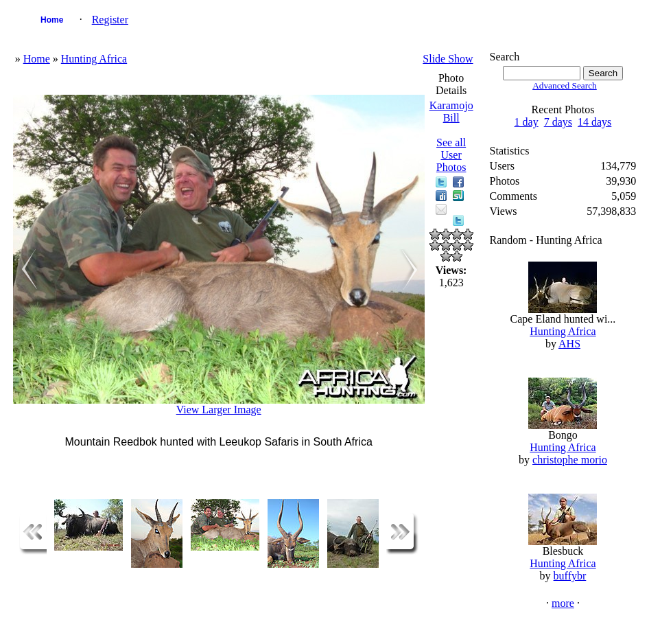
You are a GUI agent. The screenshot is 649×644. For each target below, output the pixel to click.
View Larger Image (219, 410)
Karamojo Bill (451, 112)
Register (110, 20)
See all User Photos (451, 155)
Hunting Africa (94, 59)
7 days (558, 122)
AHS (569, 344)
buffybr (570, 576)
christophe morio (570, 460)
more (563, 603)
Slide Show (448, 59)
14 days (594, 122)
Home (52, 20)
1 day (527, 122)
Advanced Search (565, 85)
